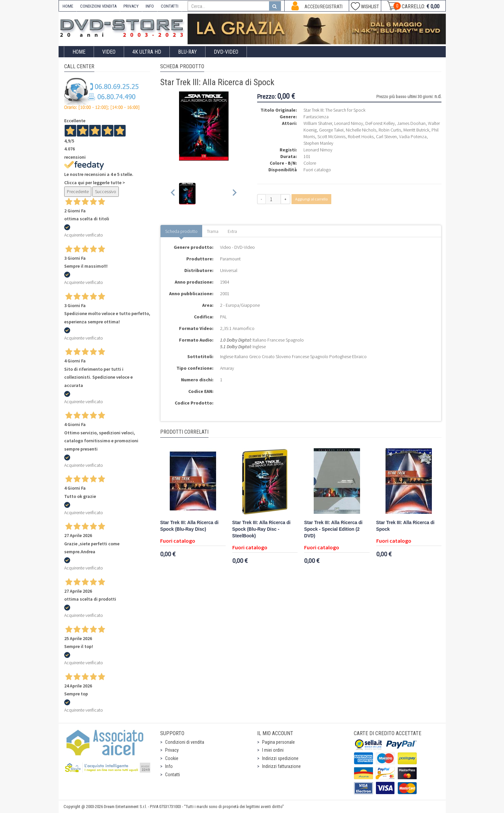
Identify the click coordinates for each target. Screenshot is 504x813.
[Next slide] (234, 194)
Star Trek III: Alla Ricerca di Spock (405, 526)
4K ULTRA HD (147, 52)
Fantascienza (316, 117)
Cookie (172, 758)
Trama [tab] (213, 231)
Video (109, 52)
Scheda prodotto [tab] (181, 231)
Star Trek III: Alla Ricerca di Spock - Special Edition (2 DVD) (333, 529)
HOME (68, 6)
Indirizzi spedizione (280, 758)
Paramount (230, 259)
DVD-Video (226, 52)
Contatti (173, 775)
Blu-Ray (187, 52)
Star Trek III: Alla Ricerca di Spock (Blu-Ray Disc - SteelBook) (261, 529)
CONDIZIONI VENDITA (98, 6)
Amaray (227, 368)
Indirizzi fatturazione (281, 766)
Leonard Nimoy (318, 150)
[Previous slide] (173, 194)
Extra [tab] (232, 231)
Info (169, 766)
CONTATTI (170, 6)
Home (79, 52)
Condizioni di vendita (185, 742)
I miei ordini (273, 750)
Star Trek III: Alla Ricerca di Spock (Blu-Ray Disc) (189, 526)
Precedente (78, 191)
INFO (150, 6)
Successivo (106, 191)
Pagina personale (278, 742)
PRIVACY (131, 6)
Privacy (172, 750)
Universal (229, 270)
